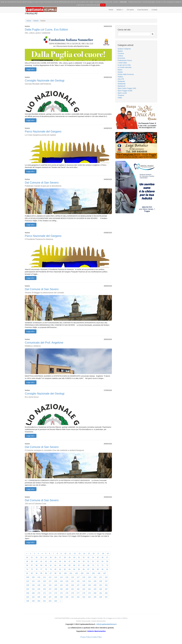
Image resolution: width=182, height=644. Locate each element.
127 (50, 581)
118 (84, 577)
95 (41, 573)
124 (33, 581)
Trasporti (121, 95)
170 (39, 593)
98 (55, 573)
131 (72, 581)
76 (37, 569)
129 (61, 581)
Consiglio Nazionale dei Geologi (45, 82)
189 (61, 597)
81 (60, 569)
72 (102, 565)
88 (93, 569)
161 (72, 589)
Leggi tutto (31, 69)
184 (33, 597)
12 (75, 553)
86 (84, 569)
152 (106, 585)
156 (44, 589)
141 (44, 585)
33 (88, 557)
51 (88, 561)
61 (51, 565)
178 (84, 593)
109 (33, 577)
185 (39, 597)
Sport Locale (122, 93)
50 (84, 561)
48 (74, 561)
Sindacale (121, 81)
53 (98, 561)
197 (106, 597)
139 (33, 585)
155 (39, 589)
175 (67, 593)
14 (84, 553)
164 (89, 589)
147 (78, 585)
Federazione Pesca (125, 60)
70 (93, 565)
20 (27, 557)
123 (28, 581)
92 (27, 573)
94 (37, 573)
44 (55, 561)
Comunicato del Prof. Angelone (44, 344)
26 (55, 557)
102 (76, 573)
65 (70, 565)
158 (56, 589)
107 (105, 573)
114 (61, 577)
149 (89, 585)
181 (101, 593)
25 (51, 557)
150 (95, 585)
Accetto (103, 5)
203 (56, 601)
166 (101, 589)
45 (60, 561)
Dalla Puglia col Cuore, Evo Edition (46, 31)
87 (88, 569)
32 (84, 557)
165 (95, 589)
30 (74, 557)
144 (61, 585)
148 (84, 585)
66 (74, 565)
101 (71, 573)
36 (102, 557)
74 (27, 569)
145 (67, 585)
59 (41, 565)
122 (106, 577)
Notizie (120, 10)
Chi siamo (130, 10)
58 (37, 565)
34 (93, 557)
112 (50, 577)
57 (32, 565)
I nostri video (122, 63)
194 (89, 597)
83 (70, 569)
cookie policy (123, 2)
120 (95, 577)
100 (65, 573)
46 (65, 561)
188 (56, 597)
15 (89, 553)
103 (82, 573)
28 (65, 557)
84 (74, 569)
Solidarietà (122, 84)
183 (28, 597)
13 (80, 553)
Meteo (120, 70)
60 (46, 565)
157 (50, 589)
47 (70, 561)
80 (55, 569)
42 (46, 561)
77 (41, 569)
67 (79, 565)
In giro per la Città (124, 65)
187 (50, 597)
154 (33, 589)
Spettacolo (122, 86)
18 (103, 553)
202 (50, 601)
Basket (120, 51)
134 (89, 581)
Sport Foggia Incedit (125, 91)
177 (78, 593)
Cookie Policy (97, 637)
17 (98, 553)
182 (106, 593)
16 (94, 553)
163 (84, 589)
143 (56, 585)
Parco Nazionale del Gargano (43, 133)
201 (44, 601)
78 (46, 569)
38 (27, 561)
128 (56, 581)
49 (79, 561)
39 (32, 561)
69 (88, 565)
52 (93, 561)
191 (72, 597)
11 (70, 553)
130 (67, 581)
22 (37, 557)
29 (70, 557)
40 (37, 561)
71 (98, 565)
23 (41, 557)
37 (107, 557)
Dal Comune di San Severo (43, 184)
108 (28, 577)
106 (99, 573)
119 (89, 577)
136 (101, 581)
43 (51, 561)
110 (39, 577)
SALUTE (121, 79)
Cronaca (121, 53)
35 (98, 557)
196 (101, 597)
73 (107, 565)
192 (78, 597)
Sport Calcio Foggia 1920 (127, 88)
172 (50, 593)
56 (27, 565)
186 (44, 597)
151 (101, 585)
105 (93, 573)
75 (32, 569)
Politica (120, 77)
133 (84, 581)
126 (44, 581)
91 (107, 569)
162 (78, 589)
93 (32, 573)
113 (56, 577)
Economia (121, 58)
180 (95, 593)
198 (28, 601)
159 (61, 589)
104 (88, 573)
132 (78, 581)
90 (102, 569)
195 (95, 597)
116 (72, 577)
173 (56, 593)
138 (28, 585)
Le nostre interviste (125, 67)
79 (51, 569)
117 (78, 577)
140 (39, 585)
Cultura (120, 56)
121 (101, 577)
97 (51, 573)
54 (102, 561)
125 (39, 581)
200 (39, 601)
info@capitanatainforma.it (106, 624)
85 (79, 569)
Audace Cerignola (124, 49)
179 (89, 593)
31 (79, 557)
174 (61, 593)
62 (55, 565)
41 (41, 561)
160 (67, 589)
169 (33, 593)
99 (60, 573)
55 (107, 561)
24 (46, 557)
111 (44, 577)
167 (106, 589)
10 (65, 553)
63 (60, 565)
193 (84, 597)
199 (33, 601)
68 (84, 565)
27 (60, 557)
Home (111, 10)
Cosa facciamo (143, 10)
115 (67, 577)
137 (106, 581)
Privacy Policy (85, 637)
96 (46, 573)
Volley (120, 98)
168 (28, 593)
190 (67, 597)
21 (32, 557)
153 (28, 589)
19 (108, 553)
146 (72, 585)
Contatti (154, 10)
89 (98, 569)
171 (44, 593)
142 (50, 585)
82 (65, 569)
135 (95, 581)
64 (65, 565)
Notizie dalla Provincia (126, 74)
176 (72, 593)
